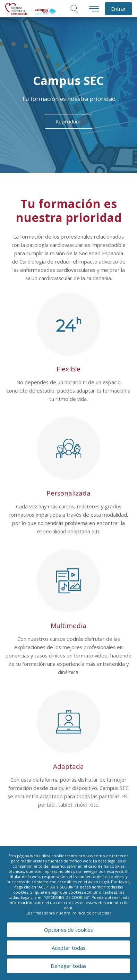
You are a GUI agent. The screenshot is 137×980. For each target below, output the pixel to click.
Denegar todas (68, 966)
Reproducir (68, 121)
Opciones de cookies (68, 930)
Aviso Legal (99, 882)
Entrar (118, 9)
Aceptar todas (68, 948)
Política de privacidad (92, 913)
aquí (68, 908)
